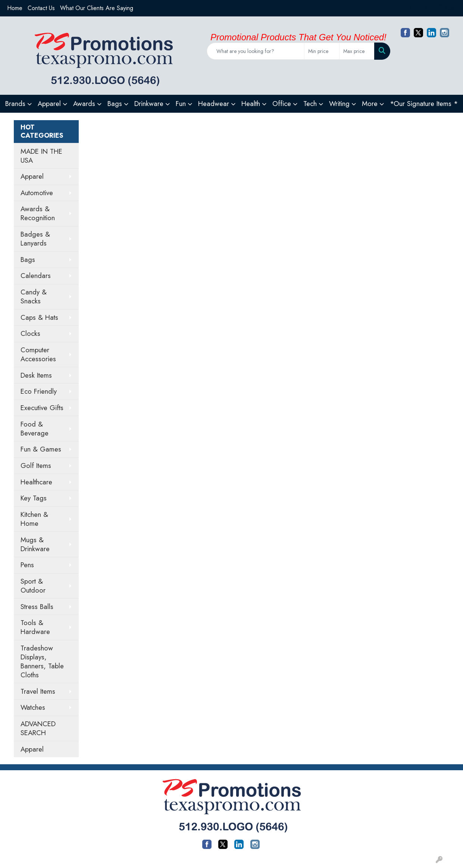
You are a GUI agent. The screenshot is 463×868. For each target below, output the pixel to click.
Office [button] (282, 104)
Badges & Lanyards (35, 239)
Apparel (32, 176)
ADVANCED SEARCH (38, 728)
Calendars (36, 276)
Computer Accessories (38, 354)
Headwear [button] (214, 104)
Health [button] (251, 104)
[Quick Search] (256, 51)
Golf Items (36, 466)
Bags (28, 260)
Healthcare (36, 482)
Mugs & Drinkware (35, 544)
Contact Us (41, 8)
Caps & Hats (39, 317)
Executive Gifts (42, 408)
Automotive (37, 193)
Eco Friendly (39, 391)
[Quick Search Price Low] (322, 51)
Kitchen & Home (34, 519)
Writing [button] (339, 104)
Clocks (30, 333)
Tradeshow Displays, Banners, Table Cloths (42, 661)
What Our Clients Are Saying (97, 8)
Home (15, 8)
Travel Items (38, 691)
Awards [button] (84, 104)
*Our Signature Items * (424, 104)
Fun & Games (41, 449)
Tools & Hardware (35, 627)
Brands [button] (15, 104)
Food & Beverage (35, 429)
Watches (33, 707)
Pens (27, 565)
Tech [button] (310, 104)
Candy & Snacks (34, 296)
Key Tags (34, 498)
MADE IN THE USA (41, 156)
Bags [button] (115, 104)
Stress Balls (37, 607)
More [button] (370, 104)
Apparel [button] (49, 104)
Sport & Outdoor (33, 586)
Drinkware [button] (149, 104)
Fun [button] (181, 104)
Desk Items (36, 375)
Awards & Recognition (38, 213)
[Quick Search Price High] (357, 51)
